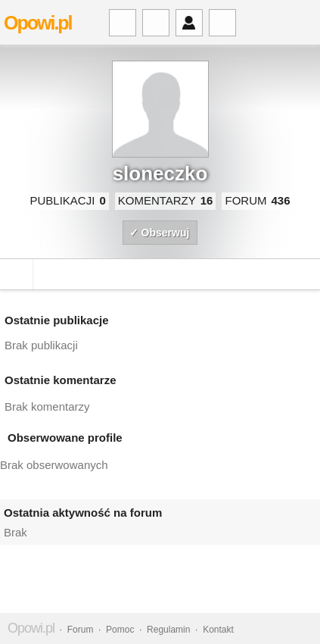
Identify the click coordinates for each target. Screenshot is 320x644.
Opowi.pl (38, 23)
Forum (81, 630)
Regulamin (168, 630)
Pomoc (120, 630)
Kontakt (218, 630)
